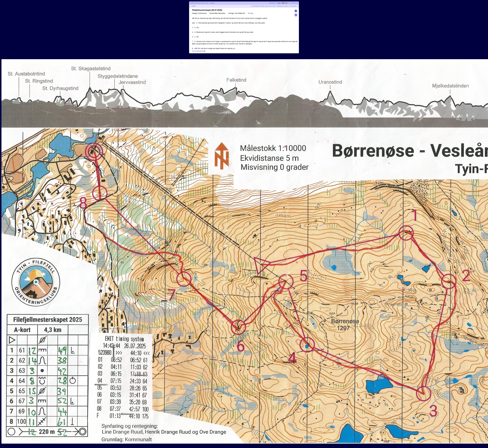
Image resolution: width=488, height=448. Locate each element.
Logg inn (212, 3)
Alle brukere (272, 3)
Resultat (251, 13)
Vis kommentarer (198, 51)
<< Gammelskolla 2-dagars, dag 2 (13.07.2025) (263, 6)
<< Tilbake (193, 6)
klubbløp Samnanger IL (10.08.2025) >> (287, 6)
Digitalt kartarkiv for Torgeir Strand (199, 3)
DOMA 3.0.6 (295, 3)
